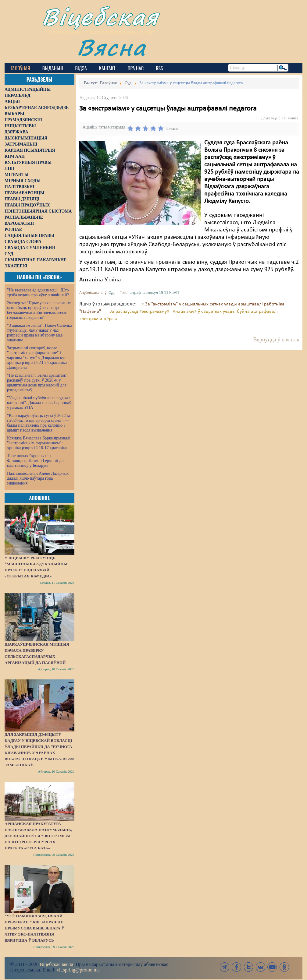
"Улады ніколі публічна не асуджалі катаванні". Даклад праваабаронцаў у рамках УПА (39, 403)
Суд (112, 293)
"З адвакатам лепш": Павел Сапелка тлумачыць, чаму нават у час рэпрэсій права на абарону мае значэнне (39, 333)
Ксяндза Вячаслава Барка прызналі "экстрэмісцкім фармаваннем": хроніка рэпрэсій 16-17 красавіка (39, 443)
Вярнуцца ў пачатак (276, 340)
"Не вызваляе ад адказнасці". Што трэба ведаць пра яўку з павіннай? (38, 293)
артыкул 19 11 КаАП (161, 293)
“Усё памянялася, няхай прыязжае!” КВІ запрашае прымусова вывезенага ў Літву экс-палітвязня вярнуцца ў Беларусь (34, 928)
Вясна (111, 47)
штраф (135, 293)
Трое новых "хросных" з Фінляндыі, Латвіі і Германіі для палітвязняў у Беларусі (36, 461)
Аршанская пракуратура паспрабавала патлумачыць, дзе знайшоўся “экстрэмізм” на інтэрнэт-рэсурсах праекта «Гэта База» (39, 836)
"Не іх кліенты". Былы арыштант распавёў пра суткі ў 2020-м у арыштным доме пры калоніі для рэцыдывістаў (37, 383)
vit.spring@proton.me (78, 970)
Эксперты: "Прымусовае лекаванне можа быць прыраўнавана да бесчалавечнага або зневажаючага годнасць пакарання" (39, 310)
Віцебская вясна (56, 964)
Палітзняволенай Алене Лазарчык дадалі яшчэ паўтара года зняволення (38, 478)
